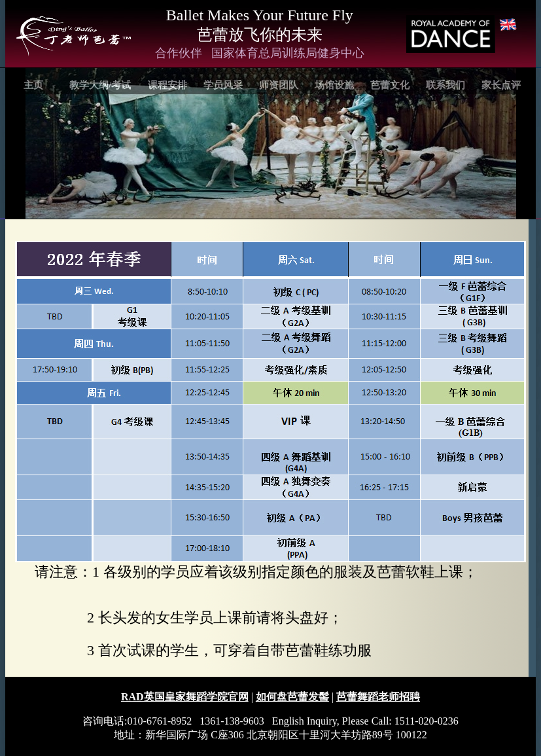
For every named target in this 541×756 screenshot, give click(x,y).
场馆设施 (334, 85)
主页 (33, 85)
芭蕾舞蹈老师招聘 (378, 697)
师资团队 (279, 85)
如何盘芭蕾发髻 (292, 697)
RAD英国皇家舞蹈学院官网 (185, 697)
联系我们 (445, 85)
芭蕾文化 (390, 85)
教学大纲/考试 (100, 85)
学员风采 (223, 85)
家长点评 (501, 85)
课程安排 (167, 85)
